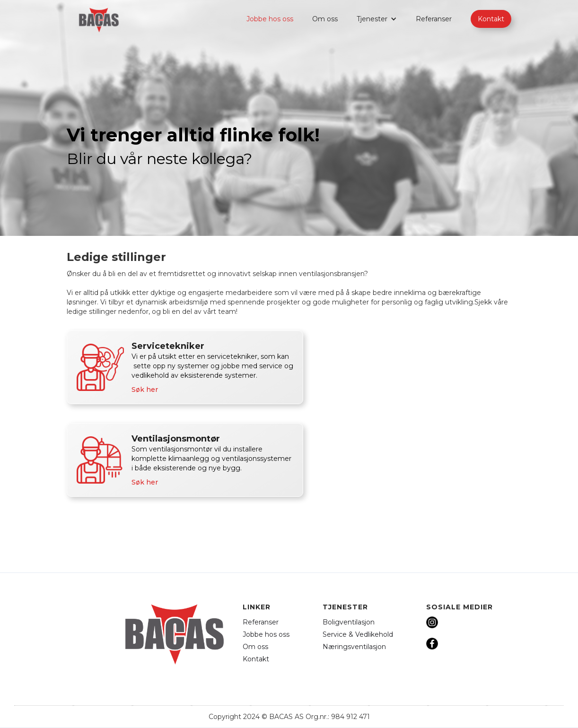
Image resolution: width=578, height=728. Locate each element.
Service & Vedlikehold (358, 634)
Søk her (145, 390)
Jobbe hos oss (270, 19)
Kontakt (491, 19)
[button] (377, 19)
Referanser (434, 19)
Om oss (325, 19)
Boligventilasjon (349, 622)
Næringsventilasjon (354, 647)
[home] (99, 20)
